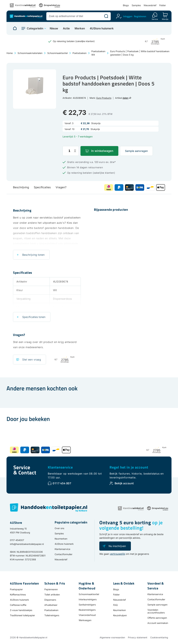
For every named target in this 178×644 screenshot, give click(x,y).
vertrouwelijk (117, 554)
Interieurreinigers (88, 599)
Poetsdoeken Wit (98, 53)
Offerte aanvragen (157, 618)
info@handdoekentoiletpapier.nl (27, 544)
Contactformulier (63, 554)
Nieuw (54, 29)
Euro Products (104, 98)
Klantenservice (60, 467)
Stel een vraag (32, 360)
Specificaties (42, 187)
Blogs (126, 5)
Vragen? (61, 187)
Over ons (59, 528)
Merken (80, 29)
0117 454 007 (62, 483)
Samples (136, 5)
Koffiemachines (18, 595)
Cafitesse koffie (18, 605)
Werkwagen (85, 620)
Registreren (140, 16)
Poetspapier (16, 589)
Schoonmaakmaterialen (30, 53)
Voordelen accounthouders (156, 611)
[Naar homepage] (15, 28)
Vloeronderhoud (87, 615)
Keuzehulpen (120, 615)
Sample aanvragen (136, 151)
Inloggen (128, 16)
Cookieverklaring (159, 637)
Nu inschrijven (117, 546)
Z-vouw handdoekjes (21, 610)
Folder (163, 5)
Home (10, 53)
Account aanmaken (158, 623)
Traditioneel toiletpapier (22, 615)
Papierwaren (51, 589)
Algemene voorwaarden (112, 637)
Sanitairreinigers (87, 605)
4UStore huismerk (102, 29)
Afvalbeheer (51, 605)
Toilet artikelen (52, 595)
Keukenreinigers (87, 610)
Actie (66, 29)
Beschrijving (21, 187)
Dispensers (50, 600)
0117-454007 (17, 540)
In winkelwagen (102, 151)
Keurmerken (61, 539)
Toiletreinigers (52, 615)
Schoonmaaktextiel (57, 53)
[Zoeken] (106, 16)
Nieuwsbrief (150, 5)
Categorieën (35, 28)
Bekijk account (124, 483)
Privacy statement (138, 637)
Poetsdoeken (79, 53)
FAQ (115, 605)
